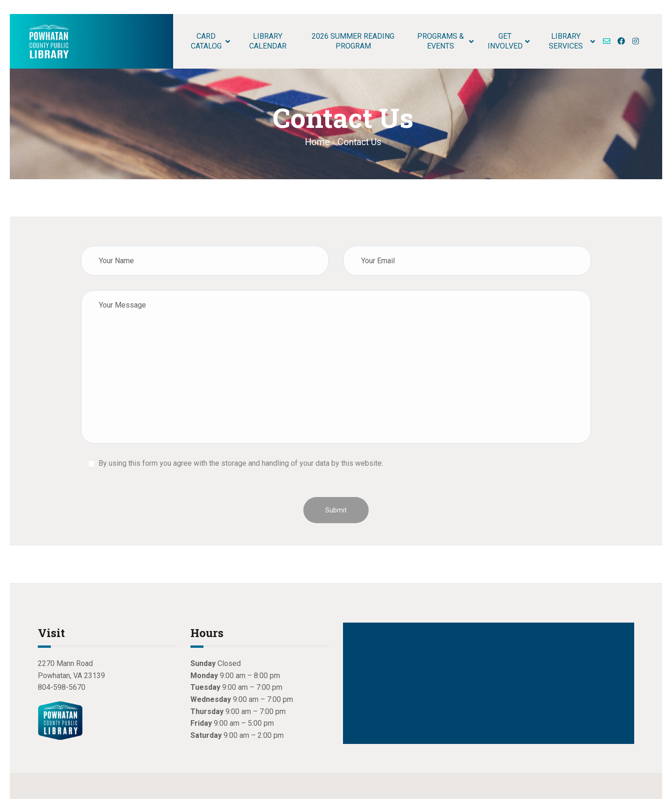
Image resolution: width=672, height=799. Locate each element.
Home (317, 142)
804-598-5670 (62, 687)
